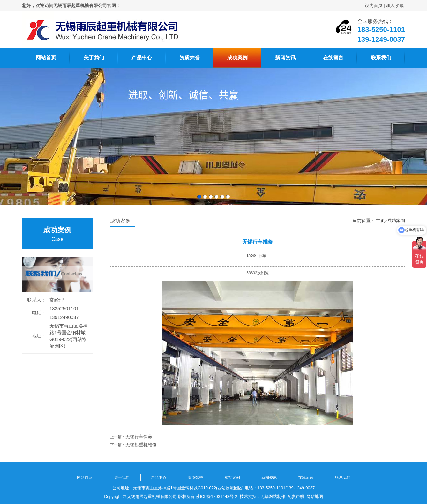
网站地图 (315, 496)
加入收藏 (395, 5)
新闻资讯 (285, 58)
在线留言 (333, 58)
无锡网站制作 (273, 496)
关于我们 (94, 58)
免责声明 (296, 496)
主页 (380, 221)
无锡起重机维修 (141, 445)
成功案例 (237, 58)
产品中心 (142, 58)
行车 (262, 256)
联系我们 (381, 58)
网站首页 (46, 58)
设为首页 (374, 5)
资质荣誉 (190, 58)
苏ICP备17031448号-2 (216, 496)
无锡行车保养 (139, 437)
